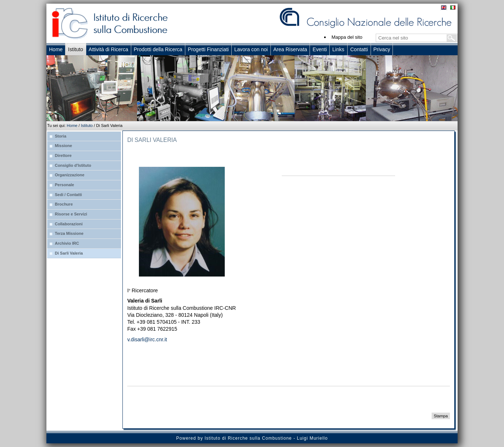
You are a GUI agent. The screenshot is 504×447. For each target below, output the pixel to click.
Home (72, 125)
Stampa (441, 416)
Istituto (87, 125)
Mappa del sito (347, 37)
